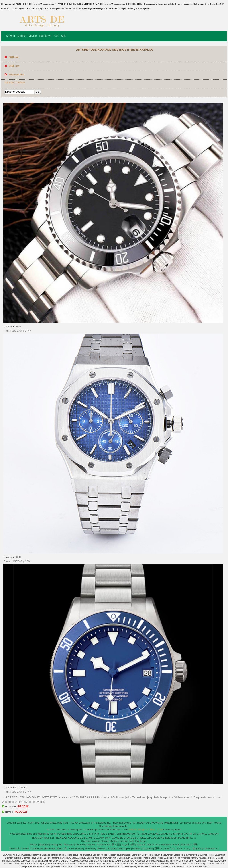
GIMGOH (213, 834)
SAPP (108, 838)
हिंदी (195, 845)
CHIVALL (202, 834)
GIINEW (141, 838)
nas (56, 36)
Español (44, 845)
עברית (188, 849)
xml (56, 834)
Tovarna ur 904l (12, 326)
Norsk (176, 845)
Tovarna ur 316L (13, 557)
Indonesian (37, 849)
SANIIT (112, 834)
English (197, 849)
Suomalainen (163, 845)
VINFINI (121, 834)
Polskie (25, 849)
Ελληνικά (147, 849)
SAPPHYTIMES (98, 834)
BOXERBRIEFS (187, 838)
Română (50, 849)
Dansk (151, 845)
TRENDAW (61, 838)
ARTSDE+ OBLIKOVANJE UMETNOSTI (157, 823)
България (125, 849)
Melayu (102, 849)
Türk (180, 849)
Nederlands (103, 845)
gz (48, 834)
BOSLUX (147, 834)
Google (62, 834)
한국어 (158, 849)
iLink (29, 834)
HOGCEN (38, 838)
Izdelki (21, 36)
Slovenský (90, 849)
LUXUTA (99, 838)
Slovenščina (76, 849)
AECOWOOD (76, 838)
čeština (136, 849)
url (45, 834)
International (210, 849)
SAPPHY (178, 834)
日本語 (116, 845)
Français (69, 845)
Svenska (186, 845)
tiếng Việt (62, 849)
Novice (33, 36)
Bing (70, 834)
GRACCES (130, 838)
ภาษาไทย (170, 849)
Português (56, 845)
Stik (63, 36)
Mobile (34, 845)
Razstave (45, 36)
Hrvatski (113, 849)
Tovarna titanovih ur (14, 787)
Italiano (91, 845)
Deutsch (80, 845)
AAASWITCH (134, 834)
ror (51, 834)
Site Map (38, 834)
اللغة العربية (128, 845)
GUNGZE (117, 838)
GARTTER (190, 834)
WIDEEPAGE (81, 834)
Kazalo (10, 36)
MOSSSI (49, 838)
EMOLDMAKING (163, 834)
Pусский (14, 849)
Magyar (141, 845)
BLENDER (171, 838)
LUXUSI (89, 838)
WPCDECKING (156, 838)
